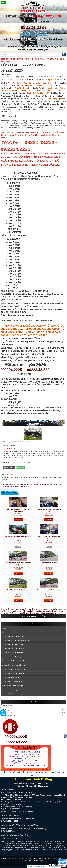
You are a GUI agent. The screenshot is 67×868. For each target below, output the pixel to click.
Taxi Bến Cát (9, 847)
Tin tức (4, 628)
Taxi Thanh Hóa (24, 845)
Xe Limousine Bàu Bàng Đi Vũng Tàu (13, 665)
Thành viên (50, 772)
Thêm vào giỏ (9, 467)
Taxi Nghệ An (53, 845)
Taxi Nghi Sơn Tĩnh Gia (20, 611)
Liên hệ (34, 775)
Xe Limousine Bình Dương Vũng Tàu (13, 649)
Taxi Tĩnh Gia (33, 845)
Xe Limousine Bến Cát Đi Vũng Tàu (13, 657)
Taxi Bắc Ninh (32, 611)
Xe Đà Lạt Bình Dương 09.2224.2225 (25, 847)
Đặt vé (18, 520)
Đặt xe (30, 772)
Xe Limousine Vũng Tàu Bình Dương (13, 636)
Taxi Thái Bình (10, 613)
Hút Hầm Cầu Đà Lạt (44, 847)
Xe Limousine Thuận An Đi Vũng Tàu (13, 682)
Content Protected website (35, 860)
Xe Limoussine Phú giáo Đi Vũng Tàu (13, 669)
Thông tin (39, 772)
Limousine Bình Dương (8, 609)
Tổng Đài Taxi (59, 849)
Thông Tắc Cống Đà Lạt (58, 847)
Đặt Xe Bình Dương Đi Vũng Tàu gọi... (18, 590)
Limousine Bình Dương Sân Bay (12, 694)
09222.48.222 (38, 370)
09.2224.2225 (16, 737)
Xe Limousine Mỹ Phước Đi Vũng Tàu (13, 661)
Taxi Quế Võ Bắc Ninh (50, 613)
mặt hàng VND (40, 867)
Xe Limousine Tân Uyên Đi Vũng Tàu (13, 673)
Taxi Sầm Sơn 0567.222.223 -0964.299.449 (27, 849)
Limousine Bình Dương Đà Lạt (52, 843)
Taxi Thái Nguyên (52, 611)
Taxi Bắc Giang (42, 611)
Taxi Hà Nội (39, 613)
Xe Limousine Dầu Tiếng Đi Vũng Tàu (13, 690)
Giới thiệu (21, 772)
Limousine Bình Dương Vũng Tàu (27, 609)
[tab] (3, 475)
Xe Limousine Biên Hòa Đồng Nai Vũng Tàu (15, 640)
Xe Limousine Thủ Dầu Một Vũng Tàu (13, 653)
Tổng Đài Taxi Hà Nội (47, 849)
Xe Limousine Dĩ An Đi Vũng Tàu (12, 677)
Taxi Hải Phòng (30, 613)
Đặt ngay (20, 467)
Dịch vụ (33, 624)
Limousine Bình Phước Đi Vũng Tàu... (18, 536)
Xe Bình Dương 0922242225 (49, 563)
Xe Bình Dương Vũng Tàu (47, 609)
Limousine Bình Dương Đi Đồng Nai (13, 686)
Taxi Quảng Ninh (20, 613)
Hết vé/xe (18, 547)
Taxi (2, 845)
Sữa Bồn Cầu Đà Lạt (7, 849)
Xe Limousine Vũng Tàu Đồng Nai (12, 644)
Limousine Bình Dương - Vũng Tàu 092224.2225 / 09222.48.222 (34, 858)
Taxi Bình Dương (14, 843)
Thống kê (60, 772)
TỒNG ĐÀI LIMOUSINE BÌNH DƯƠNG (33, 616)
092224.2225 (34, 27)
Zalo (53, 865)
